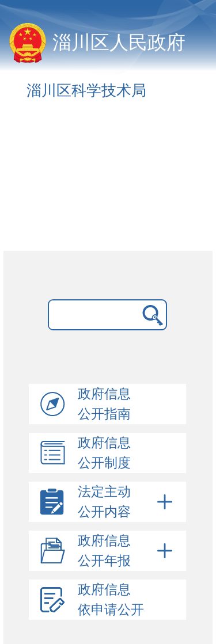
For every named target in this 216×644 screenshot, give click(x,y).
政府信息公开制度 (104, 453)
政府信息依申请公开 (111, 600)
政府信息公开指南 (104, 404)
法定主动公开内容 (127, 502)
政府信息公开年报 (127, 551)
